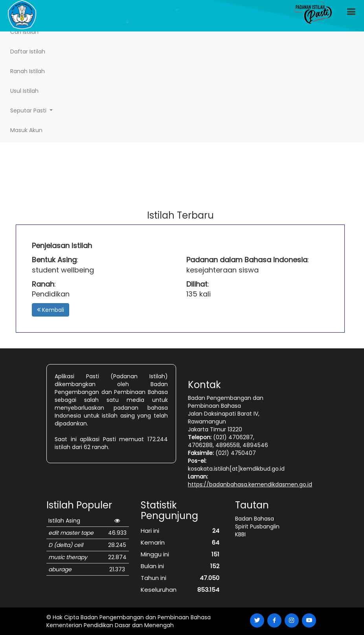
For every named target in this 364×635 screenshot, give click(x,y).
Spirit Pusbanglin (257, 526)
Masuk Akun (26, 130)
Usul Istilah (24, 91)
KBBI (240, 534)
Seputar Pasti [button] (29, 110)
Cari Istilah (24, 32)
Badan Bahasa (255, 519)
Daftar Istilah (28, 52)
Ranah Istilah (28, 71)
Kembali (51, 310)
